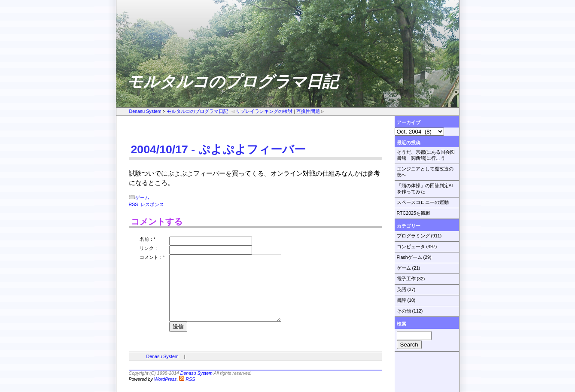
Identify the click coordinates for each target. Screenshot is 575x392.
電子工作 (406, 279)
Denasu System (145, 111)
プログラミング (413, 236)
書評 (402, 300)
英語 (402, 289)
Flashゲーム (409, 257)
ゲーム (404, 268)
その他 (404, 311)
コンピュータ (411, 246)
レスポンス (152, 204)
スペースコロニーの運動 (423, 202)
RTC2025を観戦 (414, 213)
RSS (134, 204)
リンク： (149, 248)
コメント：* (152, 257)
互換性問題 (311, 111)
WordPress (166, 381)
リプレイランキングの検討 (262, 111)
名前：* (148, 239)
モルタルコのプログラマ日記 (197, 111)
